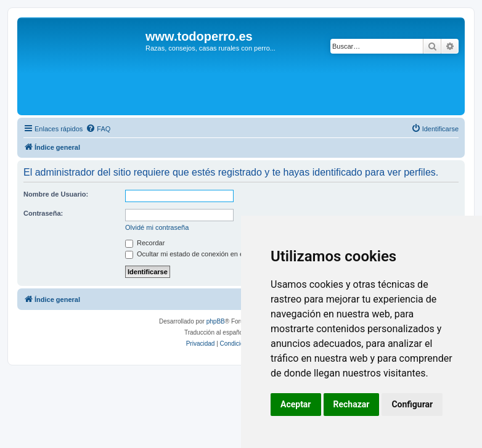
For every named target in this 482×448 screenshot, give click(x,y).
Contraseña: (43, 213)
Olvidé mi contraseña (157, 227)
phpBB (216, 321)
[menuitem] (98, 129)
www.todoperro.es (199, 36)
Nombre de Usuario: (56, 194)
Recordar (145, 243)
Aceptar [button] (296, 404)
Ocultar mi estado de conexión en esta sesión (200, 254)
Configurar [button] (412, 404)
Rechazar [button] (352, 404)
